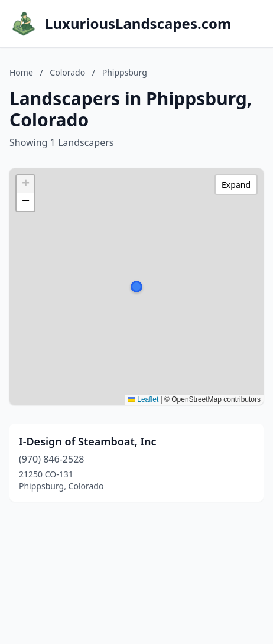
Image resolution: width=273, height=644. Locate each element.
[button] (136, 287)
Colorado (67, 72)
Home (21, 72)
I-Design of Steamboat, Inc (88, 441)
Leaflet (143, 399)
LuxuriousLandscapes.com (138, 24)
